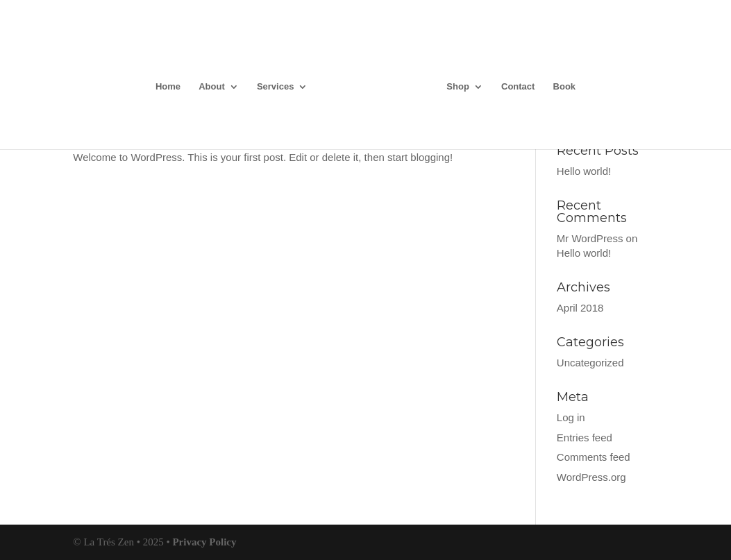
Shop (458, 87)
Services (276, 87)
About (212, 87)
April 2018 (580, 308)
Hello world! (584, 171)
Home (168, 87)
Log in (571, 417)
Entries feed (585, 438)
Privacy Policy (204, 542)
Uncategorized (590, 363)
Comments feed (594, 457)
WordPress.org (591, 477)
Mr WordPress (590, 238)
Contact (518, 87)
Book (565, 87)
